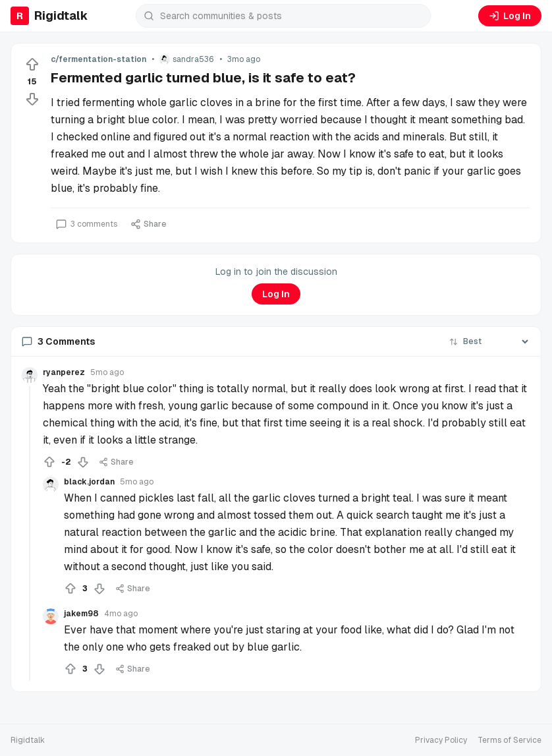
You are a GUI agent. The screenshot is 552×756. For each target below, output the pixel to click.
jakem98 (81, 614)
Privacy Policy (441, 740)
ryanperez (64, 372)
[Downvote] (32, 99)
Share (149, 224)
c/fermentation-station (98, 59)
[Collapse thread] (30, 533)
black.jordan (89, 482)
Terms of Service (510, 740)
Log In (510, 16)
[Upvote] (32, 65)
